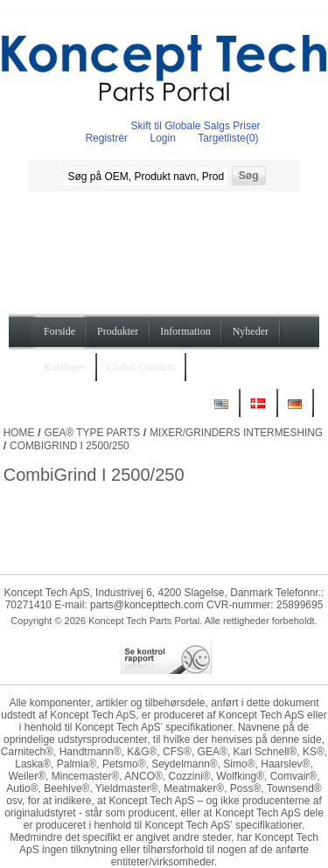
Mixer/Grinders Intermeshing (236, 433)
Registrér (106, 138)
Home (19, 433)
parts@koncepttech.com (147, 605)
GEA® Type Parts (92, 433)
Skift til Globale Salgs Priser (196, 126)
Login (162, 138)
